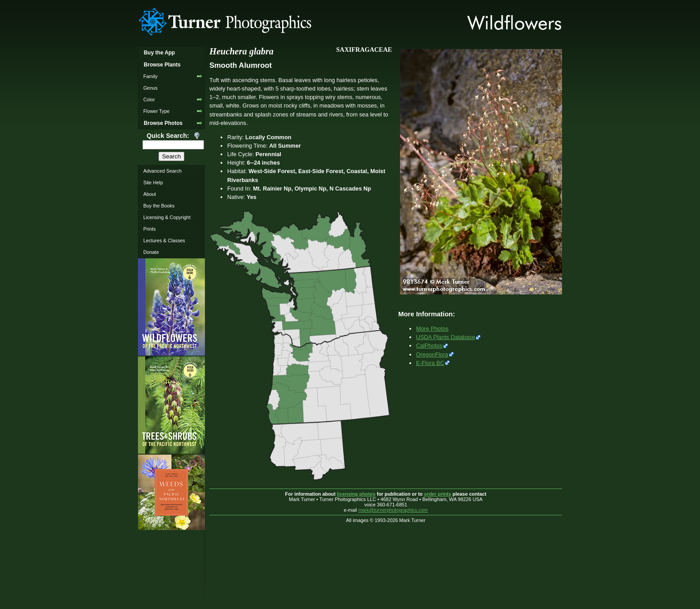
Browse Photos (163, 123)
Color (149, 99)
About (150, 194)
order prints (438, 494)
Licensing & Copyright (167, 217)
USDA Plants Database (446, 337)
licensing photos (356, 494)
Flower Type (156, 111)
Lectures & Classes (164, 240)
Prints (150, 229)
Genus (150, 88)
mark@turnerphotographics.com (393, 510)
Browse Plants (162, 65)
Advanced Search (162, 171)
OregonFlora (432, 354)
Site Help (153, 182)
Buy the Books (159, 206)
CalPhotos (429, 346)
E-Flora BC (430, 363)
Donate (151, 252)
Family (150, 76)
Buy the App (159, 53)
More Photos (432, 329)
